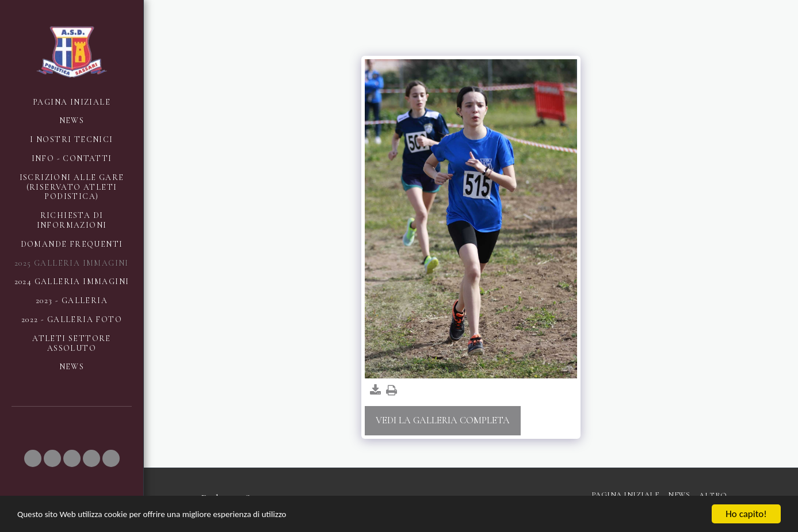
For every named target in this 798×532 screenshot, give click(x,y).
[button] (33, 458)
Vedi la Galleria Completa (443, 420)
